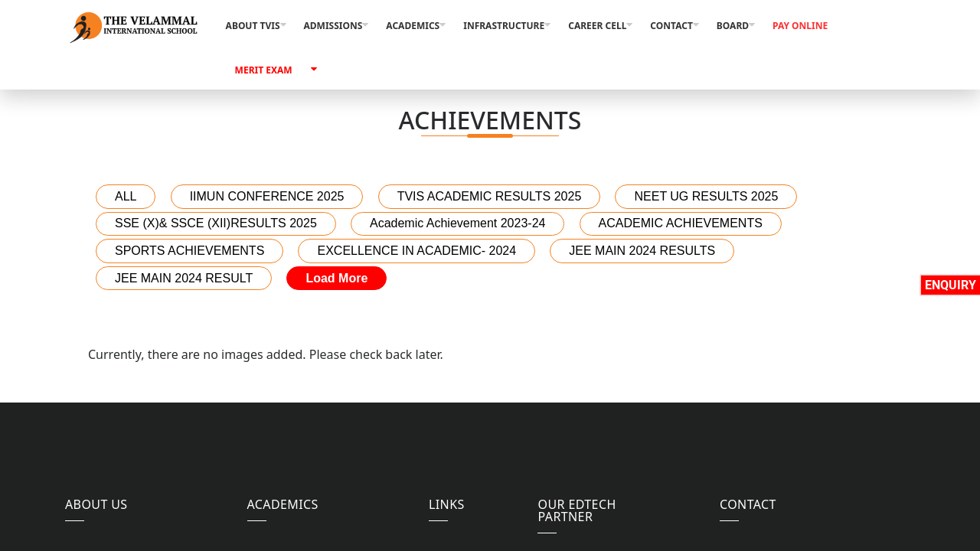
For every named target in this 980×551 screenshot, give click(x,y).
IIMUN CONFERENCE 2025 (267, 196)
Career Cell (597, 26)
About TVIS (253, 26)
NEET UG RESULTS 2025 (706, 196)
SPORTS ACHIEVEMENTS (189, 251)
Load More (336, 278)
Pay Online (800, 26)
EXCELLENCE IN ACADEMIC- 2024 (416, 251)
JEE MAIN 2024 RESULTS (642, 251)
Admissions (333, 26)
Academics (413, 26)
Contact (671, 26)
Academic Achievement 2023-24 (457, 223)
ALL (126, 196)
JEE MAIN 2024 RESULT (184, 278)
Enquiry (951, 285)
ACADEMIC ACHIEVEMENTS (681, 223)
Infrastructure (504, 26)
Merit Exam (264, 70)
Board (733, 26)
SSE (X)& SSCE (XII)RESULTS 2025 (216, 223)
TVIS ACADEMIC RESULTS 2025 (490, 196)
